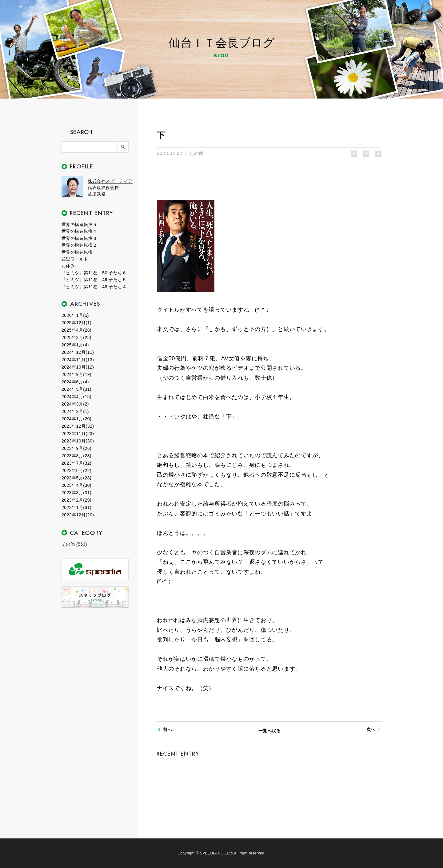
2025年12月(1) (76, 323)
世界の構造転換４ (79, 231)
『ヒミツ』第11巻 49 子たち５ (94, 280)
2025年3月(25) (76, 337)
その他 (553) (74, 544)
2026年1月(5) (75, 315)
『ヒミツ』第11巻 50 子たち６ (94, 273)
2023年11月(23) (78, 434)
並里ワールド (75, 259)
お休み (68, 266)
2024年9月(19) (76, 374)
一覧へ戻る (269, 731)
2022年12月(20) (78, 515)
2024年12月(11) (78, 352)
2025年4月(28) (76, 330)
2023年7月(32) (76, 463)
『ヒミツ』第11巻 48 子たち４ (94, 287)
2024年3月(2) (75, 404)
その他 (196, 153)
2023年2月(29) (76, 500)
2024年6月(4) (75, 382)
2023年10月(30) (78, 441)
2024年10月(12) (78, 367)
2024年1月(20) (76, 419)
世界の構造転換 (77, 252)
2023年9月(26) (76, 448)
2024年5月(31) (76, 389)
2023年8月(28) (76, 456)
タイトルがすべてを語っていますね (203, 310)
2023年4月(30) (76, 485)
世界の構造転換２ (79, 245)
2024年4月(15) (76, 397)
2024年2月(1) (75, 411)
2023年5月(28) (76, 478)
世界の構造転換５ (79, 224)
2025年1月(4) (75, 345)
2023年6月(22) (76, 470)
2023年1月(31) (76, 507)
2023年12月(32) (78, 426)
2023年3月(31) (76, 493)
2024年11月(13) (78, 360)
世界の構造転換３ (79, 238)
